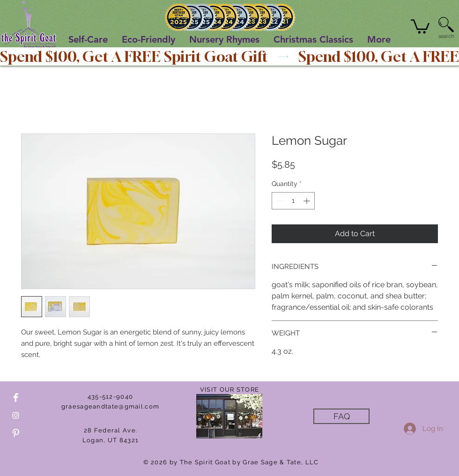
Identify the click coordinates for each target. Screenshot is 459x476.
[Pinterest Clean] (16, 433)
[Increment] (307, 201)
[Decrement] (279, 201)
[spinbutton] (293, 201)
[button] (420, 26)
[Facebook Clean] (16, 398)
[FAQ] (341, 416)
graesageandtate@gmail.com (111, 406)
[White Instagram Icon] (16, 415)
